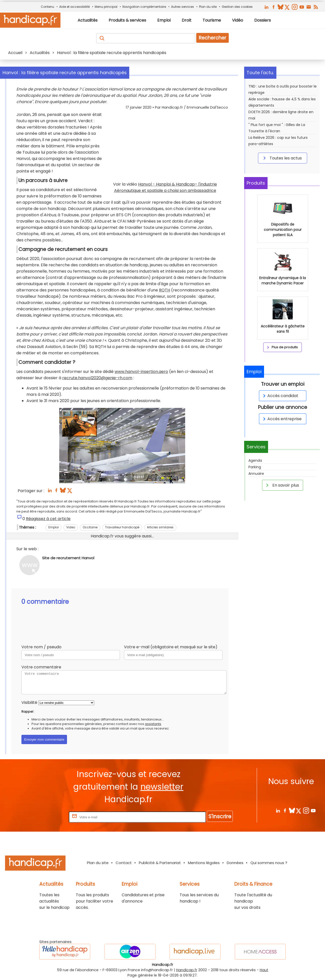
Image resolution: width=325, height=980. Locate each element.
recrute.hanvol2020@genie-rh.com (97, 378)
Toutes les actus (282, 158)
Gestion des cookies (237, 7)
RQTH (165, 290)
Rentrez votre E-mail (48, 817)
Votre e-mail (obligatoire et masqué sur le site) (171, 647)
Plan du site (208, 7)
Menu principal (106, 7)
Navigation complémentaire (144, 7)
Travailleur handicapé (122, 527)
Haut (264, 970)
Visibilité (29, 702)
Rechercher (213, 38)
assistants (153, 724)
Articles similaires (160, 527)
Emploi (54, 527)
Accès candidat (280, 396)
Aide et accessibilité (74, 7)
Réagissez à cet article (48, 519)
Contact (124, 863)
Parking (255, 467)
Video (71, 527)
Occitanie (90, 527)
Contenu (47, 7)
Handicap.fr (187, 970)
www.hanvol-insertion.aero (141, 372)
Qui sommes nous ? (269, 863)
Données (235, 863)
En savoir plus (282, 485)
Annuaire (256, 474)
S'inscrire (220, 816)
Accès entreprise (281, 419)
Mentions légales (204, 863)
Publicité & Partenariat (160, 863)
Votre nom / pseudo (41, 647)
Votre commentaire (41, 667)
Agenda (255, 460)
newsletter (162, 787)
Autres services (183, 7)
